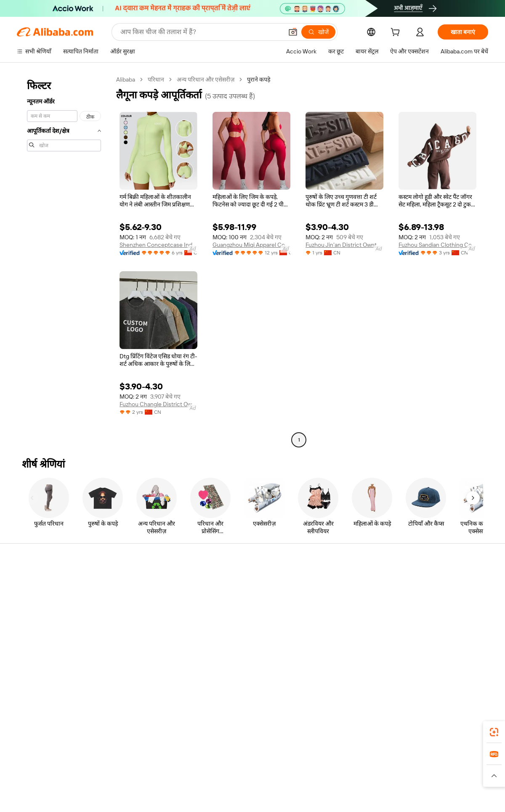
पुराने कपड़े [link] (259, 79)
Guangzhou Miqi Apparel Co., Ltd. (251, 245)
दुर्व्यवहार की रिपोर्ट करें (41, 646)
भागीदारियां (320, 630)
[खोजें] (318, 32)
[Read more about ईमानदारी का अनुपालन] (387, 780)
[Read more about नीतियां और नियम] (112, 780)
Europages (386, 767)
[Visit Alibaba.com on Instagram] (446, 664)
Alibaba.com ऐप (262, 730)
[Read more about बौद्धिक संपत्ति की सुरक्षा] (253, 780)
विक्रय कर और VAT (232, 614)
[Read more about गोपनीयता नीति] (301, 780)
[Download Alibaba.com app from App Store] (398, 730)
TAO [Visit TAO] (330, 767)
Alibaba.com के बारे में (430, 582)
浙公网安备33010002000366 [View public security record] (372, 796)
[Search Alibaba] (201, 32)
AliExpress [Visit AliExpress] (121, 767)
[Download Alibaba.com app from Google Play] (460, 730)
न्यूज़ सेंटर (414, 614)
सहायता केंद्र (30, 582)
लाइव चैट (27, 598)
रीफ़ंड (23, 630)
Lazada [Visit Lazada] (264, 767)
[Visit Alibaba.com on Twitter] (433, 664)
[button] (293, 32)
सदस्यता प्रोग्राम (226, 598)
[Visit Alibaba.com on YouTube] (458, 664)
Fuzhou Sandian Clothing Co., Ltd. (437, 245)
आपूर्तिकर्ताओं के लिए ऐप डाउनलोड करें (349, 646)
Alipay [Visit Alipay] (240, 767)
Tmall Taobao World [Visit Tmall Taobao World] (200, 767)
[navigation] (64, 261)
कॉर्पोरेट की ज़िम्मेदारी (427, 598)
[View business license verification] (325, 796)
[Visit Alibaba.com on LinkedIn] (420, 664)
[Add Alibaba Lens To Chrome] (122, 730)
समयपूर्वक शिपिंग (132, 614)
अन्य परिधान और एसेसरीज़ (206, 79)
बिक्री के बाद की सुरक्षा (137, 630)
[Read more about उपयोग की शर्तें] (340, 780)
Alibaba (126, 79)
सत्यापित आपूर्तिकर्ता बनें (333, 614)
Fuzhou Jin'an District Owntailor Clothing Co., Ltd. (344, 245)
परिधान (156, 79)
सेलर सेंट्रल (318, 598)
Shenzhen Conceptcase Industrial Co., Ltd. (158, 245)
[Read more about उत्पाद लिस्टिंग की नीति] (197, 780)
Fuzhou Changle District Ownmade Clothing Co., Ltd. (158, 404)
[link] (494, 732)
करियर (411, 630)
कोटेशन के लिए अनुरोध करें (240, 582)
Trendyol (353, 767)
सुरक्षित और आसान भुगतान (143, 582)
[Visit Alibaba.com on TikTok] (471, 664)
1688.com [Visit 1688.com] (155, 767)
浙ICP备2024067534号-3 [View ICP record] (456, 796)
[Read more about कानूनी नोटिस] (151, 780)
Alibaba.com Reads (235, 630)
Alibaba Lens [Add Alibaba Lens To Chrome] (50, 730)
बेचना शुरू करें (323, 582)
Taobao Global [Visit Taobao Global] (299, 767)
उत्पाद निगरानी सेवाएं (136, 646)
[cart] (397, 33)
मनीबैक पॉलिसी (130, 598)
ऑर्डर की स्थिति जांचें (39, 614)
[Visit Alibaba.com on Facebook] (408, 664)
